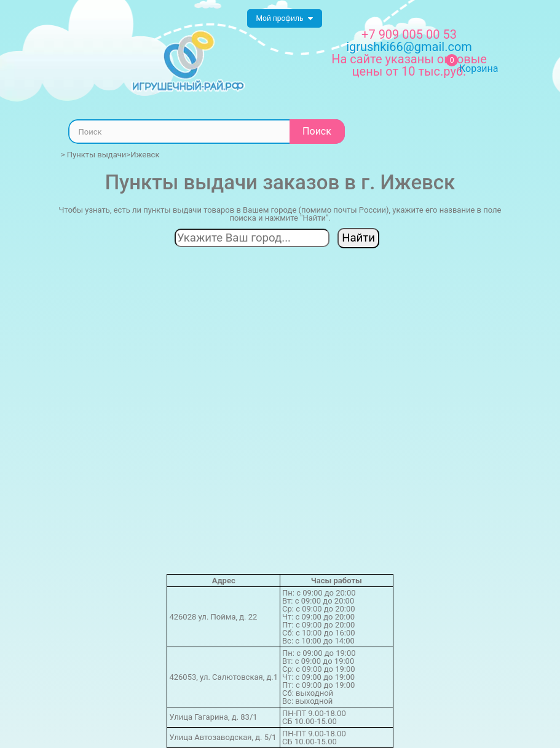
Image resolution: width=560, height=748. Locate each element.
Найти (358, 238)
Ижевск (145, 155)
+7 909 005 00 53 (409, 34)
